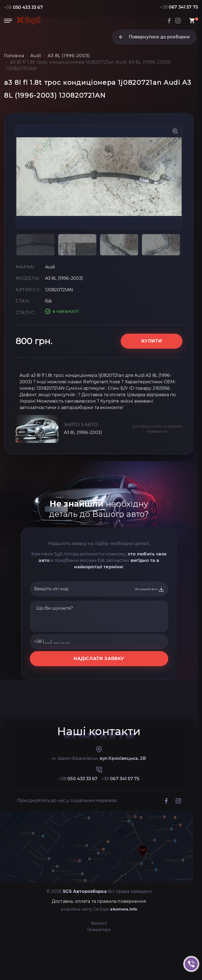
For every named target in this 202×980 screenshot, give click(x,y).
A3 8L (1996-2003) (83, 432)
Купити (152, 341)
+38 (23, 7)
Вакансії (99, 923)
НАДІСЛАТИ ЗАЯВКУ (99, 659)
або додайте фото (150, 590)
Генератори (99, 930)
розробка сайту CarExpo (99, 909)
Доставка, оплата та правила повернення (157, 429)
